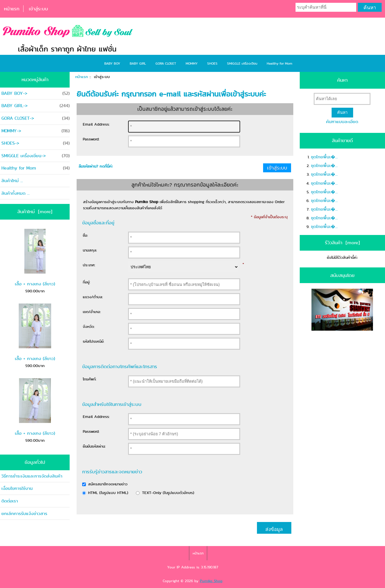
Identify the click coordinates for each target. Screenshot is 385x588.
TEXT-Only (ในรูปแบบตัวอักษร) (168, 493)
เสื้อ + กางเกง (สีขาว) (35, 258)
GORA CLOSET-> (36, 118)
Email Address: (96, 124)
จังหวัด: (89, 326)
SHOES (212, 63)
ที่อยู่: (87, 282)
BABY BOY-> (36, 93)
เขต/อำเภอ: (92, 312)
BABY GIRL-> (36, 106)
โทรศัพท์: (90, 379)
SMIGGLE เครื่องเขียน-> (36, 156)
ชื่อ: (85, 235)
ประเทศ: (89, 265)
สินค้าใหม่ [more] (35, 211)
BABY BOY (112, 63)
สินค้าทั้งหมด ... (16, 193)
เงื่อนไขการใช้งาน (17, 488)
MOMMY (192, 63)
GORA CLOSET (166, 63)
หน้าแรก (12, 9)
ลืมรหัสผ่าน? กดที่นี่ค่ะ (96, 166)
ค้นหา (342, 80)
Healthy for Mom (279, 63)
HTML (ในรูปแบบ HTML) (108, 493)
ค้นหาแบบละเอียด (342, 122)
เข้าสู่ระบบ (38, 9)
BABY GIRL (138, 63)
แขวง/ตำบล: (93, 297)
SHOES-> (36, 143)
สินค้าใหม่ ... (12, 181)
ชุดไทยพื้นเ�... (324, 157)
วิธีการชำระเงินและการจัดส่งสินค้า (32, 476)
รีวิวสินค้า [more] (342, 243)
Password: (91, 139)
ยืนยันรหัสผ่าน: (94, 446)
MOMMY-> (36, 131)
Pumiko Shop (211, 581)
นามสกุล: (90, 250)
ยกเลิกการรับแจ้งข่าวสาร (24, 513)
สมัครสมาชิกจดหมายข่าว (108, 484)
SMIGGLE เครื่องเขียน (242, 63)
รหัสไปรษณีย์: (94, 341)
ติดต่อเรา (10, 501)
